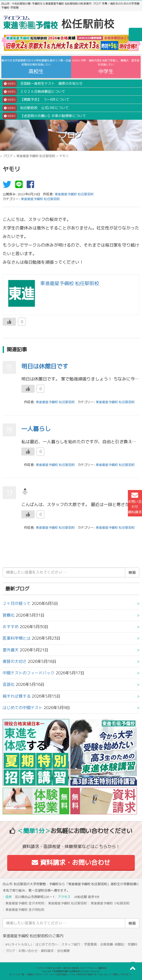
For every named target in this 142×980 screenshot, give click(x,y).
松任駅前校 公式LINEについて (36, 108)
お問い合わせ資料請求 (135, 503)
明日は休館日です (45, 366)
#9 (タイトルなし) (19, 944)
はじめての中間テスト (23, 708)
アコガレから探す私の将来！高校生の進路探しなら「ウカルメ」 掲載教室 (71, 968)
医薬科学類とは (17, 638)
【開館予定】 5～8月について (36, 100)
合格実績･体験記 (112, 944)
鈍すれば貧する (17, 696)
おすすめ (11, 627)
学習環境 (90, 944)
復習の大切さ (15, 661)
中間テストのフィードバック (29, 673)
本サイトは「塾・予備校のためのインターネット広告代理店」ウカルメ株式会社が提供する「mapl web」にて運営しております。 (71, 974)
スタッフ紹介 (71, 944)
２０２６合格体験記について (34, 92)
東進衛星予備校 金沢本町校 (25, 903)
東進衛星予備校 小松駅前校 (110, 903)
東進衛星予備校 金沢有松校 (25, 910)
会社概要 (63, 951)
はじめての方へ (47, 944)
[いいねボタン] (9, 322)
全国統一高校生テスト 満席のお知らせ (43, 84)
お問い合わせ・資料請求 (36, 951)
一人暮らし (36, 429)
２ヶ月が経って (17, 603)
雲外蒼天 (11, 650)
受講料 (132, 944)
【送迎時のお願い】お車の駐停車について (44, 116)
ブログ (8, 156)
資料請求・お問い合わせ (71, 862)
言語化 (9, 684)
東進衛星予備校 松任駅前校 (36, 156)
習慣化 (9, 615)
